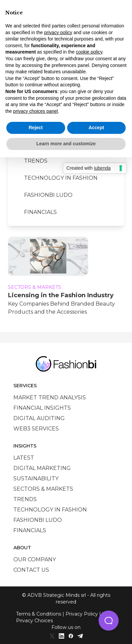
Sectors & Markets (43, 489)
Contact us (31, 570)
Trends (36, 161)
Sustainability (36, 478)
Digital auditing (39, 418)
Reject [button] (36, 128)
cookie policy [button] (89, 52)
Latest (24, 458)
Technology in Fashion (61, 178)
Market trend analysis (50, 397)
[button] (109, 621)
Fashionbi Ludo (48, 195)
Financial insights (42, 408)
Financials (40, 212)
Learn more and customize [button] (66, 144)
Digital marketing (42, 468)
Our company (35, 559)
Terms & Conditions (39, 614)
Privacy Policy (82, 614)
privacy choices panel (35, 111)
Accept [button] (96, 128)
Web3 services (36, 429)
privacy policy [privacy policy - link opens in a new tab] (58, 32)
